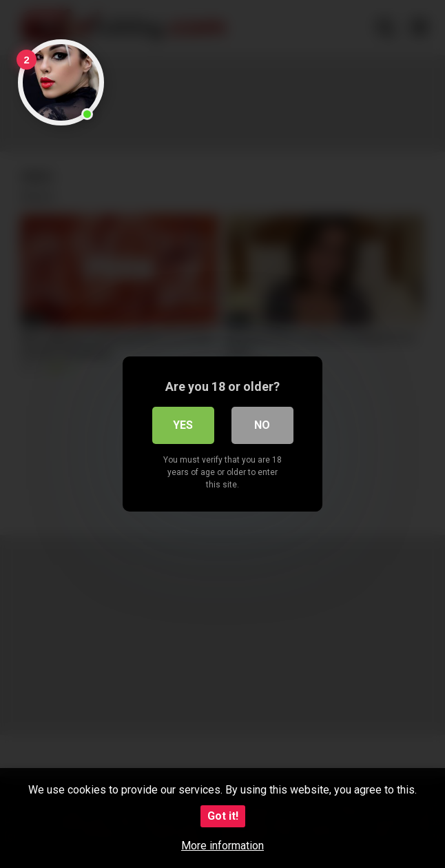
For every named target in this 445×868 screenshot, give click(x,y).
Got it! (223, 816)
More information (222, 846)
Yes (183, 425)
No (262, 425)
